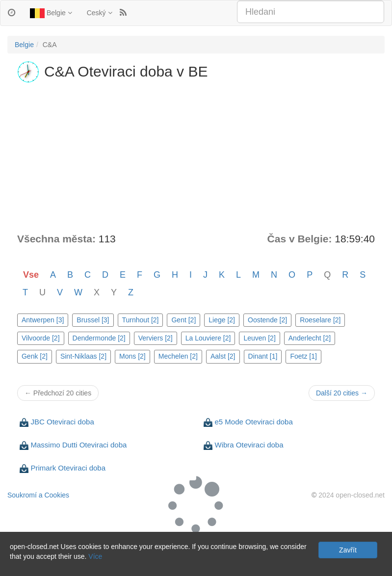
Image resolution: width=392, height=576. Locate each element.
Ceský (100, 13)
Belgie (51, 13)
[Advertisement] (196, 158)
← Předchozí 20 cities (58, 393)
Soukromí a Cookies (38, 495)
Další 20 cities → (342, 393)
